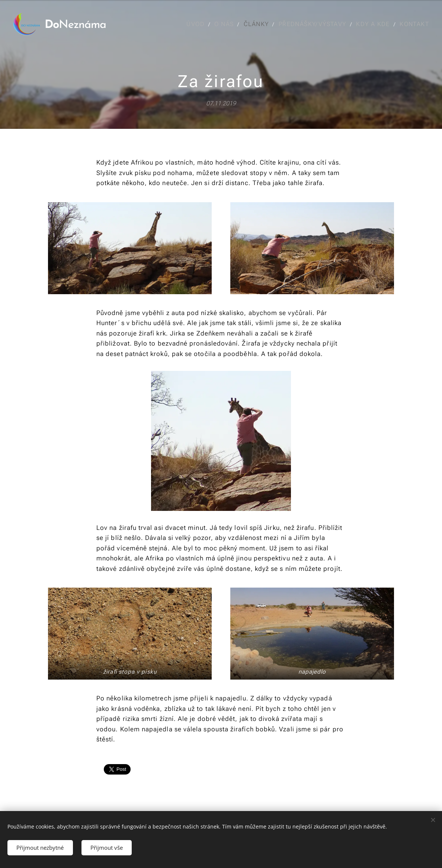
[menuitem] (198, 24)
